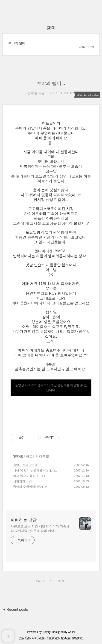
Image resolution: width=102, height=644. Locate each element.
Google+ (77, 638)
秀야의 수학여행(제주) (28, 487)
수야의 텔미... (18, 43)
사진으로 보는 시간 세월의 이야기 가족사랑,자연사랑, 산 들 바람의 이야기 (40, 528)
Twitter (41, 638)
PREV (40, 580)
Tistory (46, 632)
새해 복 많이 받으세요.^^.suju (33, 470)
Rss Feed (25, 638)
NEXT (61, 580)
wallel (71, 632)
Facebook (53, 638)
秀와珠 (18, 456)
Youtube (66, 638)
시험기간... (20, 481)
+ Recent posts (16, 609)
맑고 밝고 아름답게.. (27, 476)
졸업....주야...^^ (23, 465)
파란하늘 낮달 (24, 520)
